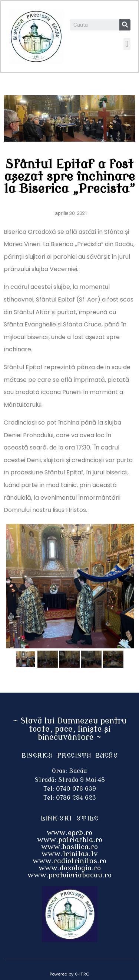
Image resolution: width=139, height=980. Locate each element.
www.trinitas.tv (70, 854)
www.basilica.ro (69, 847)
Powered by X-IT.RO (69, 974)
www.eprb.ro (69, 833)
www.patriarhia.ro (70, 840)
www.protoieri (53, 875)
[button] (127, 44)
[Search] (125, 25)
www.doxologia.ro (70, 868)
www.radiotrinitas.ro (69, 861)
